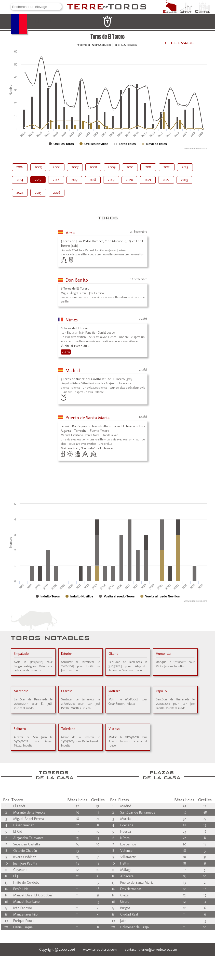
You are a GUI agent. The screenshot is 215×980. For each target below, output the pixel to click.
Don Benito (77, 280)
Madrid (73, 371)
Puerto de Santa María (88, 418)
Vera (70, 233)
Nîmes (72, 320)
